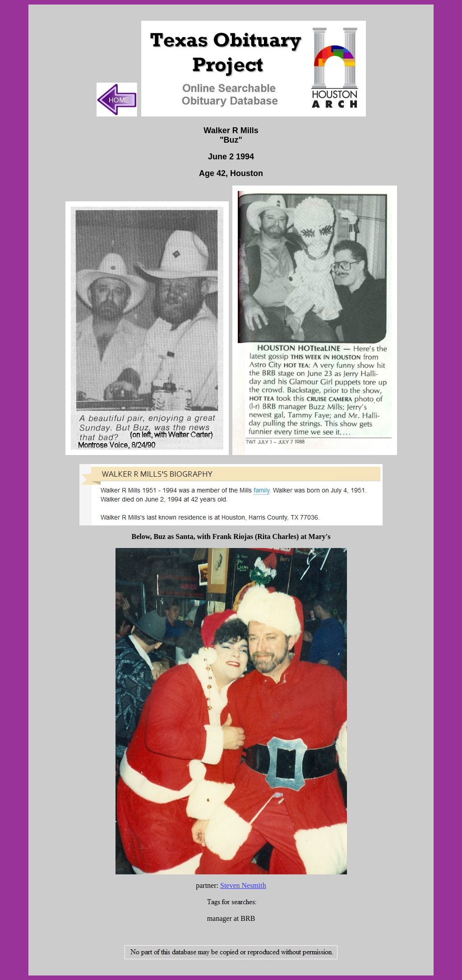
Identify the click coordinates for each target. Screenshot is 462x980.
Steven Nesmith (243, 885)
